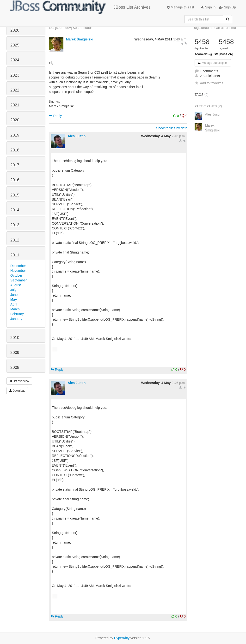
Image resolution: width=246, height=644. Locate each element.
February (17, 314)
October (16, 275)
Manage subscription (213, 63)
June (14, 295)
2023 (15, 75)
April (14, 304)
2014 (15, 210)
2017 (15, 165)
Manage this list (181, 7)
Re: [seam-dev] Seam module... (73, 28)
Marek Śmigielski (80, 39)
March (15, 309)
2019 (15, 135)
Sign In (208, 7)
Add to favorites (209, 83)
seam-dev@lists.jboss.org (214, 54)
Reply (55, 116)
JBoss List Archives (80, 7)
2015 (15, 195)
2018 (15, 150)
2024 (15, 60)
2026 (15, 30)
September (18, 280)
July (13, 290)
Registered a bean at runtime (214, 28)
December (18, 266)
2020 (15, 120)
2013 (15, 225)
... (55, 349)
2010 (15, 338)
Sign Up (228, 7)
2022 (15, 90)
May (14, 299)
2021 (15, 105)
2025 (15, 45)
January (16, 319)
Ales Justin (77, 136)
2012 (15, 240)
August (16, 285)
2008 (15, 368)
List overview (19, 381)
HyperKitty (122, 638)
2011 (15, 255)
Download (17, 391)
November (18, 271)
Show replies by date (172, 128)
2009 (15, 353)
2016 (15, 180)
